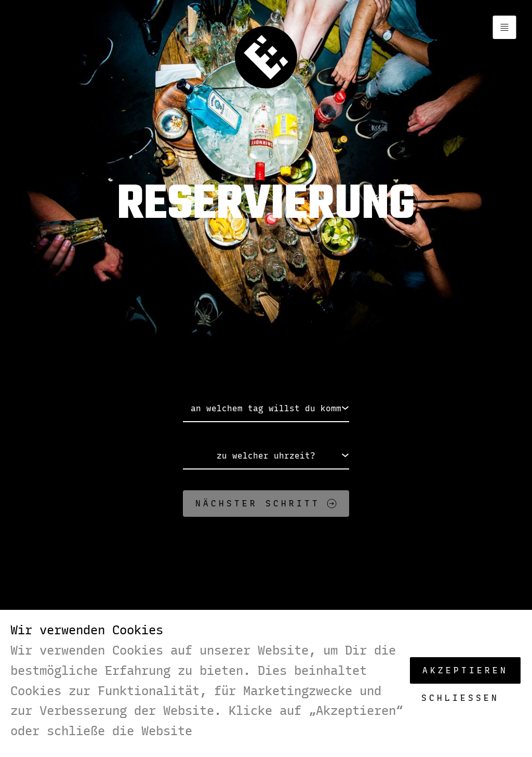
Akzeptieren (465, 670)
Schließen (460, 698)
